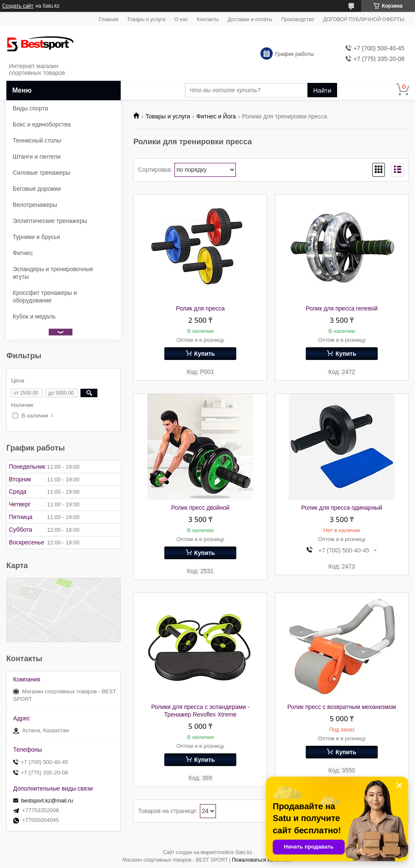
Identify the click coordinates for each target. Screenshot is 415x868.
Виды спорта (30, 108)
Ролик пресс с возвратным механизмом (342, 707)
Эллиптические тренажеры (50, 221)
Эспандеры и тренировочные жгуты (53, 273)
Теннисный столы (37, 140)
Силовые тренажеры (41, 173)
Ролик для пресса (201, 308)
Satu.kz (243, 852)
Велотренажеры (35, 205)
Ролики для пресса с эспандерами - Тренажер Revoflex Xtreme (200, 711)
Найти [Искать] (322, 90)
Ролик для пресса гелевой (342, 308)
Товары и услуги (146, 19)
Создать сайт (18, 6)
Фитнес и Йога (216, 116)
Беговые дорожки (37, 189)
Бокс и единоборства (42, 124)
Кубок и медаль (34, 316)
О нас (181, 19)
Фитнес (23, 253)
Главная (108, 19)
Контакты (208, 19)
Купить (205, 354)
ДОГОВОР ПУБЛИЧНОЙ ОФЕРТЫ (364, 19)
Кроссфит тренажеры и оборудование (45, 297)
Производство (298, 19)
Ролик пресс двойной (200, 508)
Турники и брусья (36, 237)
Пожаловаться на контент (262, 860)
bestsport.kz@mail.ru (47, 801)
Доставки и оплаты (250, 19)
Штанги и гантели (37, 157)
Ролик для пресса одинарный (342, 508)
